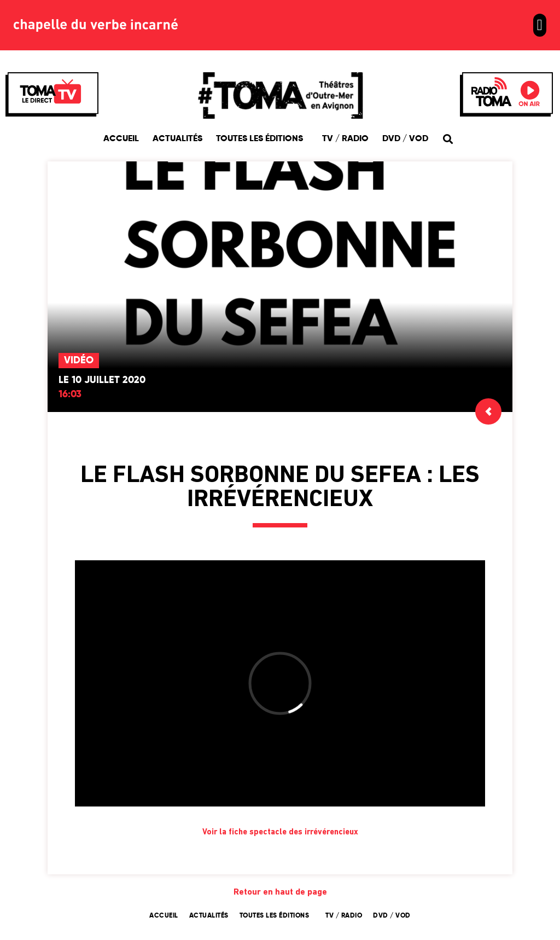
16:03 (70, 394)
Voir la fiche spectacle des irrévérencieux (280, 832)
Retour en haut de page (280, 892)
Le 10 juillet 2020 (102, 380)
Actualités (177, 139)
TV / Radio (345, 139)
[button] (540, 25)
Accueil (121, 139)
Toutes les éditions (262, 139)
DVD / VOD (405, 139)
